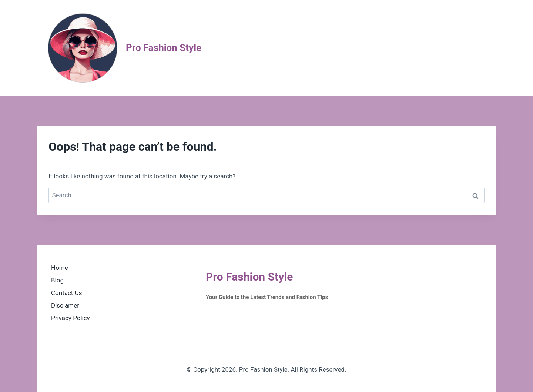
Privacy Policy (71, 318)
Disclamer (65, 305)
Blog (57, 280)
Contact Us (66, 293)
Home (60, 268)
